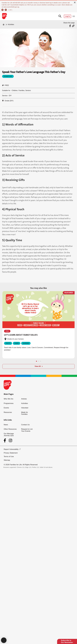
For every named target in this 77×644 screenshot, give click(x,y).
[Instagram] (10, 441)
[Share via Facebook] (70, 26)
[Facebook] (5, 440)
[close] (75, 2)
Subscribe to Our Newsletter (67, 641)
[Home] (4, 25)
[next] (6, 10)
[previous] (3, 10)
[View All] (38, 366)
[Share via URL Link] (73, 26)
